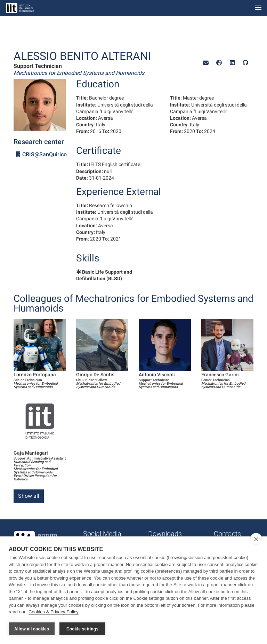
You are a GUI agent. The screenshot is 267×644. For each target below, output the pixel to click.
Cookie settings (82, 629)
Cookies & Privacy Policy (54, 612)
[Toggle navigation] (258, 8)
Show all (29, 496)
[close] (256, 539)
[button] (206, 63)
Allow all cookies (32, 629)
